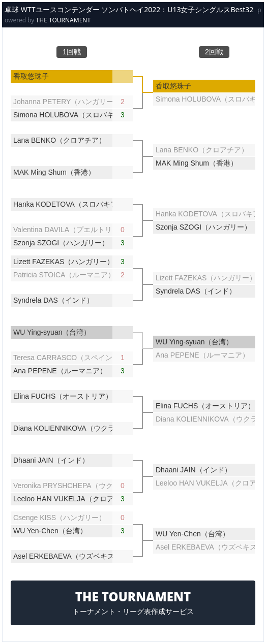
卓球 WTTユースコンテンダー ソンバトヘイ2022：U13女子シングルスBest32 (129, 9)
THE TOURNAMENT (64, 20)
